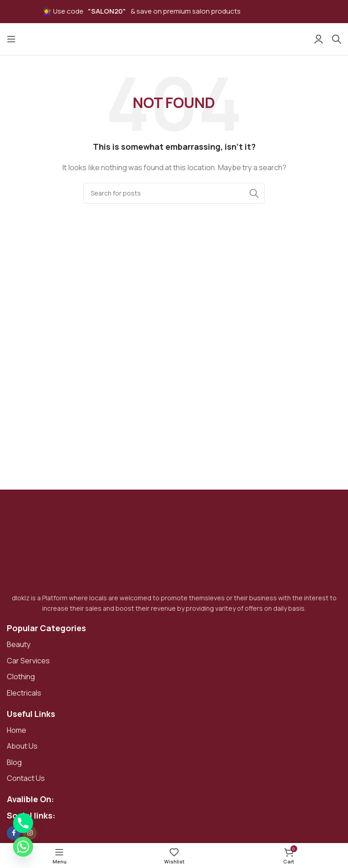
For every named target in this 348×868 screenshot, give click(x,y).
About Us (22, 746)
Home (17, 730)
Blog (14, 762)
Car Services (28, 661)
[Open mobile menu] (11, 39)
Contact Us (26, 778)
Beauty (19, 644)
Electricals (24, 693)
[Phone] (23, 823)
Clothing (21, 677)
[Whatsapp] (23, 847)
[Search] (337, 39)
